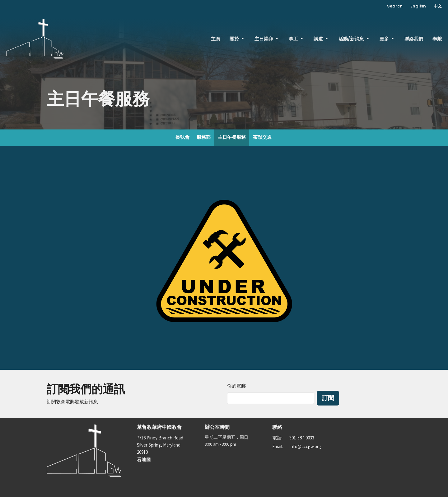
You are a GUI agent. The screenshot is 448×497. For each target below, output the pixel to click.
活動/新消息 (354, 39)
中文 (438, 6)
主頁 (216, 39)
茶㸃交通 (262, 137)
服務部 (204, 137)
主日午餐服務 (232, 137)
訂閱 (328, 398)
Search (395, 6)
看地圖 (144, 459)
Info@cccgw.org (305, 446)
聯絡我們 (414, 39)
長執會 (182, 137)
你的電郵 (236, 386)
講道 (321, 39)
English (418, 6)
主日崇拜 (267, 39)
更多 (387, 39)
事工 (296, 39)
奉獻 (437, 39)
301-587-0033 (302, 438)
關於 (237, 39)
